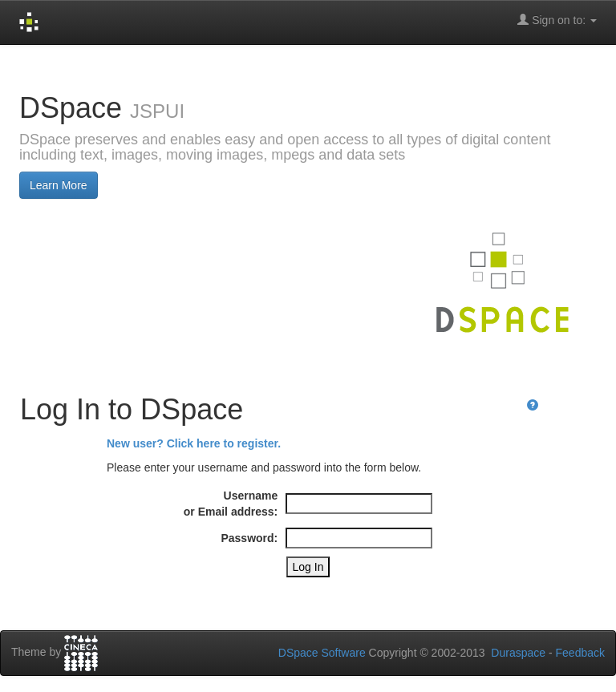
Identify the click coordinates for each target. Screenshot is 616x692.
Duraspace (518, 653)
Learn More (59, 185)
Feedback (580, 653)
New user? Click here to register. (194, 443)
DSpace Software (322, 653)
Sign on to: (557, 20)
